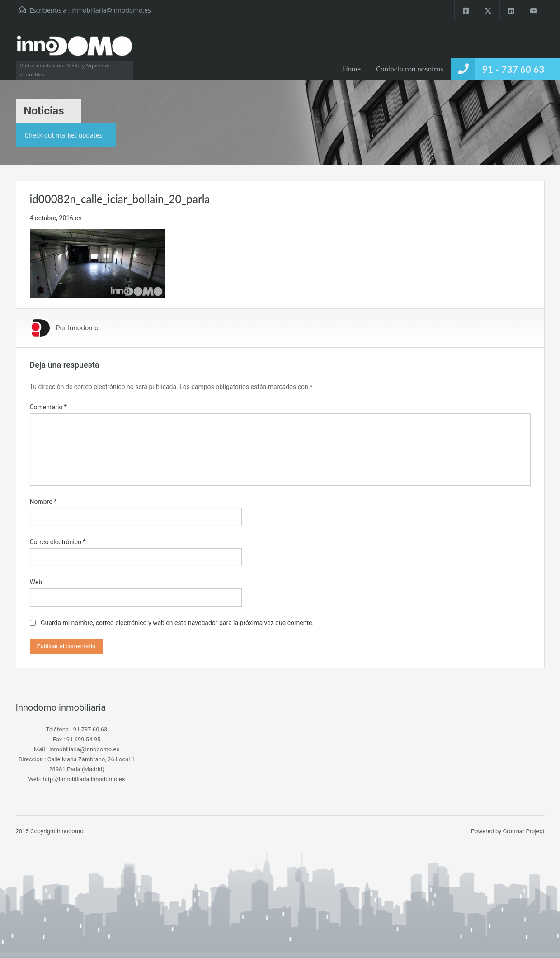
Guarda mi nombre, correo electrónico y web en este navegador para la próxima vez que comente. (177, 623)
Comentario (48, 407)
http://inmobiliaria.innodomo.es (84, 779)
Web (36, 582)
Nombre (43, 502)
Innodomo (83, 328)
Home (352, 69)
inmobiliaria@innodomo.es (111, 10)
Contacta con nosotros (409, 69)
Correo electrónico (58, 542)
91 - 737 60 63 (513, 69)
